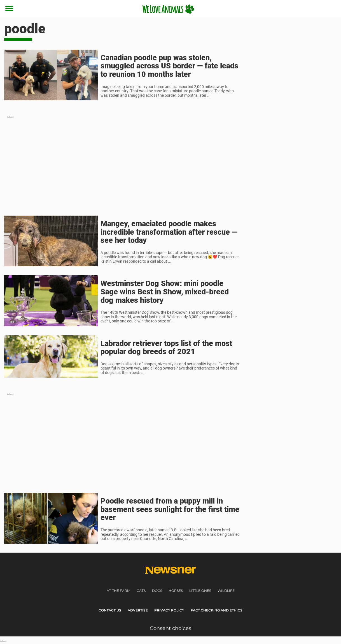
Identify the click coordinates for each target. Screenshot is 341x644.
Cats (141, 591)
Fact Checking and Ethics (217, 610)
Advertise (138, 610)
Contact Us (110, 610)
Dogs (157, 591)
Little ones (200, 591)
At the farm (118, 591)
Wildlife (226, 591)
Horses (176, 591)
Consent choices (170, 628)
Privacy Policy (169, 610)
